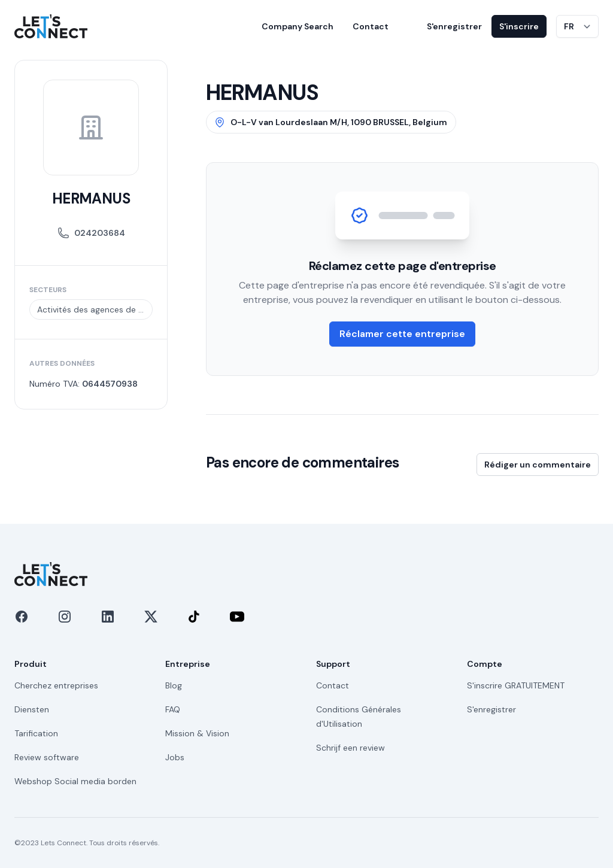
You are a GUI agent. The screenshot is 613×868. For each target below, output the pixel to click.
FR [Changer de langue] (569, 26)
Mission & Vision (197, 733)
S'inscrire (519, 26)
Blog (174, 685)
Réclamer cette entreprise (402, 334)
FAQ (173, 709)
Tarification (36, 733)
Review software (47, 757)
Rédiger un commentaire (538, 465)
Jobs (175, 757)
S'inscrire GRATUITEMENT (516, 685)
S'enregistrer (454, 26)
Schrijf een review (350, 748)
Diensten (32, 709)
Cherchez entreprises (56, 685)
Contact (371, 26)
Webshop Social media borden (75, 781)
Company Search (298, 26)
